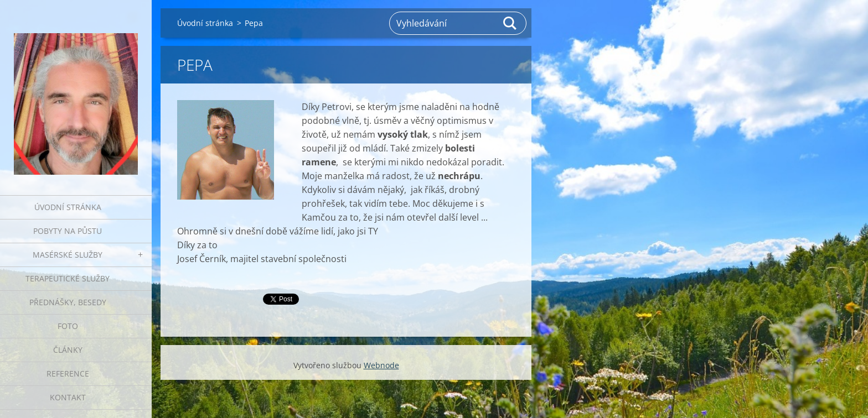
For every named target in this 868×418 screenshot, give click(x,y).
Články (68, 350)
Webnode (381, 365)
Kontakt (68, 397)
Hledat (510, 23)
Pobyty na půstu (68, 231)
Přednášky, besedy (68, 302)
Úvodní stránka (68, 207)
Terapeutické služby (68, 278)
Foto (68, 326)
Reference (68, 373)
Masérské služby (68, 255)
